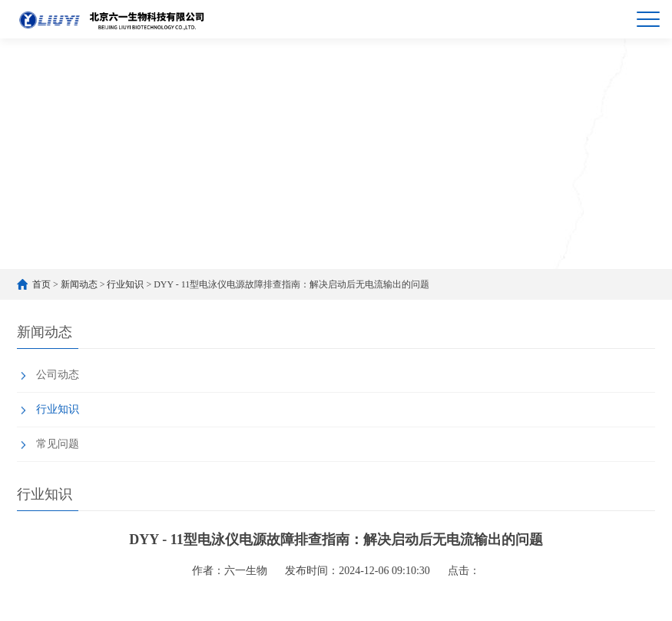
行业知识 (125, 284)
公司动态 (58, 375)
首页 (41, 284)
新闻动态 (79, 284)
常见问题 (58, 444)
